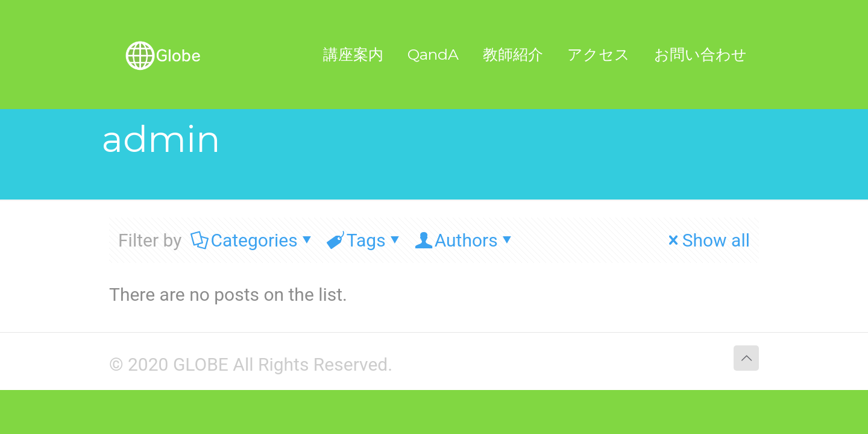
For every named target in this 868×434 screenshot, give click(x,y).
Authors (465, 240)
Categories (253, 240)
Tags (365, 240)
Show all (707, 240)
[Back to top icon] (746, 358)
